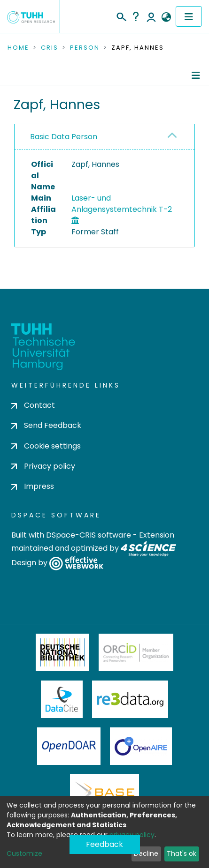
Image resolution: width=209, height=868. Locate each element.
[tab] (104, 137)
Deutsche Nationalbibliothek (62, 652)
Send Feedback (46, 425)
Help (136, 16)
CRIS (50, 48)
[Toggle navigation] (189, 16)
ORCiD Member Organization (136, 652)
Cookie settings (46, 446)
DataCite (62, 699)
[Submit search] (121, 15)
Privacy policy (43, 466)
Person (85, 48)
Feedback (104, 844)
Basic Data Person (64, 137)
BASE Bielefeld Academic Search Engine (104, 793)
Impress (33, 486)
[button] (166, 17)
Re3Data (130, 699)
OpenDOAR (69, 746)
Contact (33, 405)
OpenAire (141, 746)
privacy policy (132, 835)
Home (18, 48)
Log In (151, 16)
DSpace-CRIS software (89, 535)
